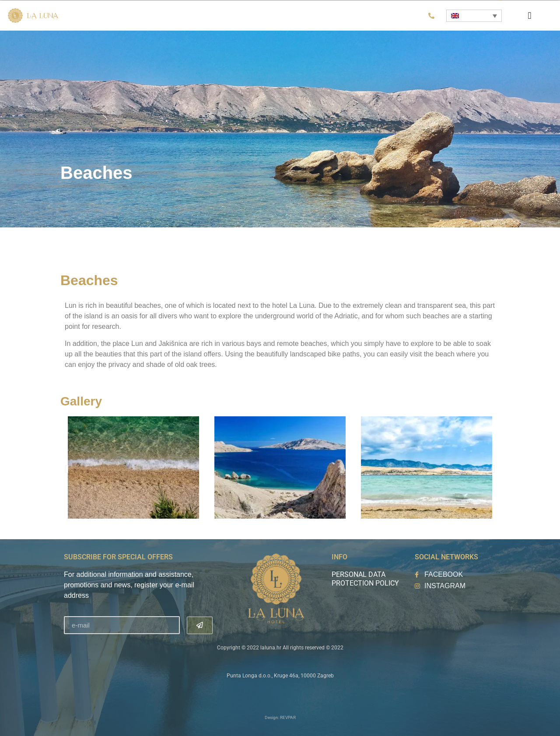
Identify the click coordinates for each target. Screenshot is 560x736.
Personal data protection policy (365, 579)
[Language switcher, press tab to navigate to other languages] (474, 16)
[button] (530, 16)
